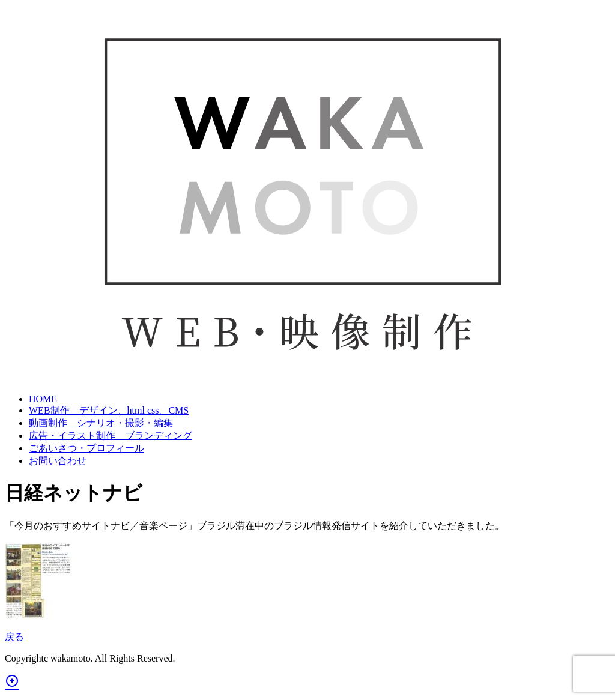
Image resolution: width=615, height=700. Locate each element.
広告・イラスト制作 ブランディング (111, 436)
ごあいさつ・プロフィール (86, 448)
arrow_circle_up (12, 681)
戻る (14, 637)
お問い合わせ (58, 461)
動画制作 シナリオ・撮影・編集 (101, 423)
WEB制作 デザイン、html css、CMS (109, 410)
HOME (43, 399)
